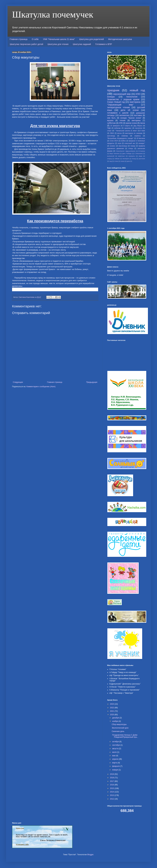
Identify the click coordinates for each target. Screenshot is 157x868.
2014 (112, 792)
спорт (109, 131)
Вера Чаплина (115, 153)
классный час (130, 143)
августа (116, 749)
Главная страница (19, 39)
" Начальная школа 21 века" (126, 131)
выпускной (111, 156)
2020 (112, 715)
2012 (112, 799)
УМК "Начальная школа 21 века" (59, 39)
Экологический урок (120, 728)
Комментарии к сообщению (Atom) (41, 387)
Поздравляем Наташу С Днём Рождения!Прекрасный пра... (125, 736)
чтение (123, 121)
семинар (125, 136)
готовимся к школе (118, 113)
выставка (138, 115)
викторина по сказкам (134, 133)
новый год (137, 90)
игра (119, 143)
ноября (115, 721)
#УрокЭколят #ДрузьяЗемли (126, 151)
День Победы (127, 153)
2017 (112, 781)
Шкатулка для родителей (92, 39)
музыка (110, 121)
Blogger (90, 855)
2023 (112, 704)
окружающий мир (122, 94)
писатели (139, 128)
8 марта (127, 126)
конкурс (111, 97)
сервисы (138, 136)
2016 (112, 785)
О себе (35, 39)
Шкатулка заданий (82, 44)
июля (115, 752)
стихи (116, 161)
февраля (116, 766)
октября (116, 742)
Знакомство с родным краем (123, 99)
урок (128, 161)
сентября (116, 745)
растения (142, 159)
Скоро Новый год (116, 102)
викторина (135, 102)
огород (109, 159)
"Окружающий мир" (120, 105)
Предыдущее (92, 382)
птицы (131, 148)
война (123, 141)
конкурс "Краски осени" (131, 118)
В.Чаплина (141, 138)
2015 (112, 788)
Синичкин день (118, 731)
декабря (116, 718)
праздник (113, 90)
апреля (115, 759)
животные (121, 156)
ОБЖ (112, 133)
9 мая (143, 131)
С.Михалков (139, 153)
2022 (112, 708)
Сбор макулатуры (119, 724)
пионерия (126, 159)
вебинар (117, 128)
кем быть (111, 118)
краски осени (131, 123)
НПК (121, 123)
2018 (112, 778)
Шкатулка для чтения (58, 44)
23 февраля (115, 126)
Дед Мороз (138, 126)
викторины (136, 121)
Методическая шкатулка (120, 39)
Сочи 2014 (114, 141)
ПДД (109, 128)
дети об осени (130, 110)
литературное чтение (119, 107)
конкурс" (142, 143)
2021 (112, 711)
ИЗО (138, 94)
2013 (112, 795)
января (115, 770)
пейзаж (117, 159)
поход (134, 159)
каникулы (132, 156)
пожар (133, 146)
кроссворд (111, 136)
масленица (123, 146)
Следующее (18, 382)
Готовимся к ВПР (104, 44)
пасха (143, 123)
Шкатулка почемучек (53, 14)
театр (122, 161)
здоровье (128, 128)
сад (111, 161)
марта (115, 763)
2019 (112, 774)
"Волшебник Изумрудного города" (120, 138)
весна (119, 133)
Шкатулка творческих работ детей (26, 44)
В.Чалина (142, 151)
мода (140, 156)
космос (113, 146)
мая (114, 756)
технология (132, 97)
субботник (111, 123)
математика (124, 115)
